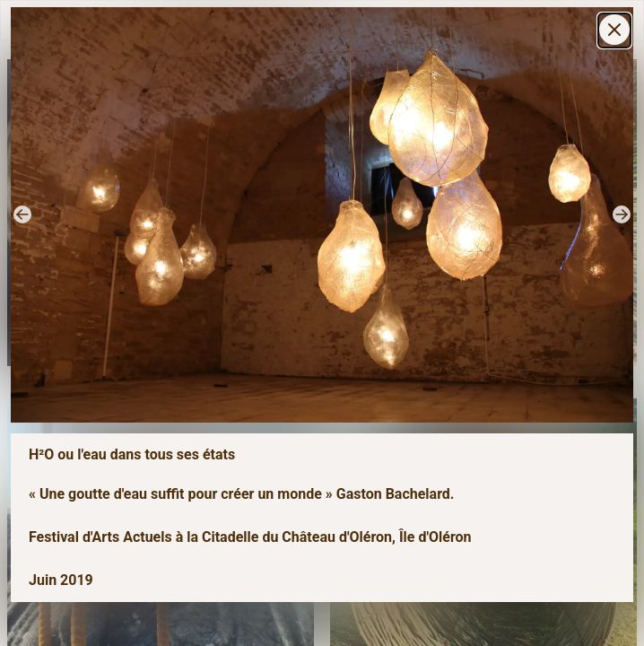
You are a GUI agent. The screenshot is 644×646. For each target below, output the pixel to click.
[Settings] (614, 30)
